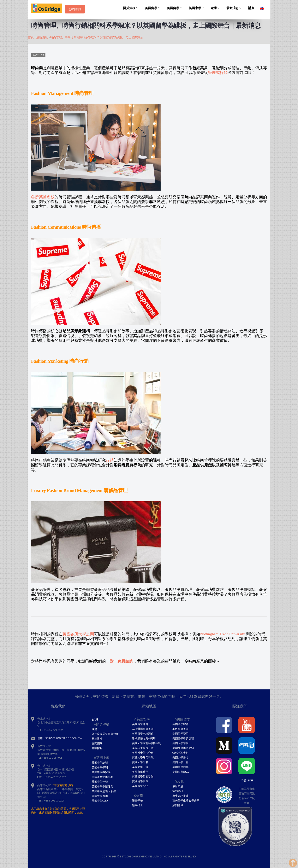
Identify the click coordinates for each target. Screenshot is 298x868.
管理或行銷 (218, 73)
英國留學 (153, 8)
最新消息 (234, 8)
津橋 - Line (247, 780)
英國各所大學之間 (78, 634)
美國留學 (175, 8)
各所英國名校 (43, 197)
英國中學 (197, 8)
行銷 (110, 460)
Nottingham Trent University (223, 634)
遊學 (216, 8)
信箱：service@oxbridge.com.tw (60, 738)
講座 (251, 8)
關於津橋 (131, 8)
